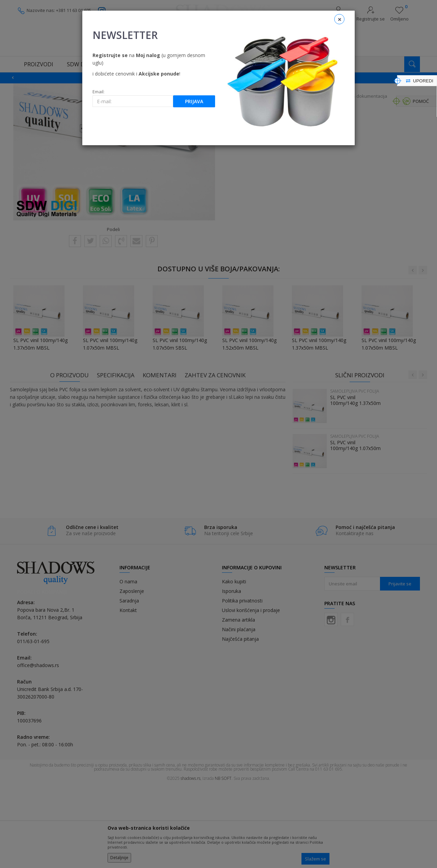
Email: (98, 92)
